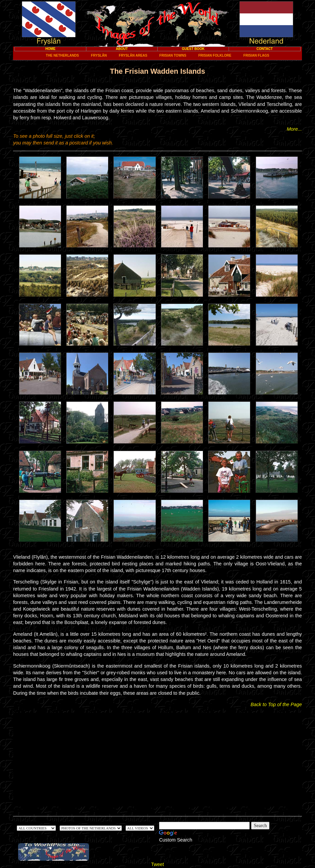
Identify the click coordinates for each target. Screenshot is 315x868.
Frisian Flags (256, 55)
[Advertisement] (158, 760)
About (122, 49)
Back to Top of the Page (276, 704)
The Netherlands (62, 55)
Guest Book (193, 49)
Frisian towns (173, 55)
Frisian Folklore (215, 55)
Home (50, 49)
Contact (265, 49)
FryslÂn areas (133, 55)
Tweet (157, 864)
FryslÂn (99, 55)
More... (294, 129)
